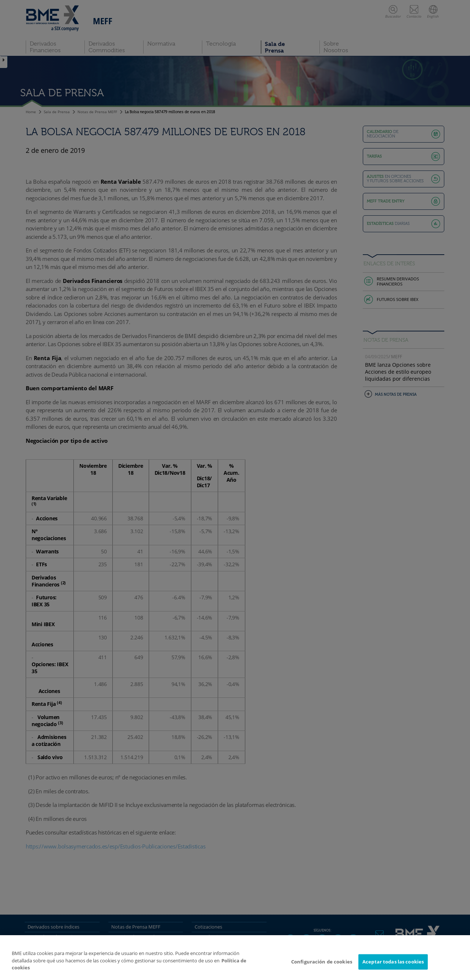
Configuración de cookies (322, 962)
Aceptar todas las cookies (393, 962)
